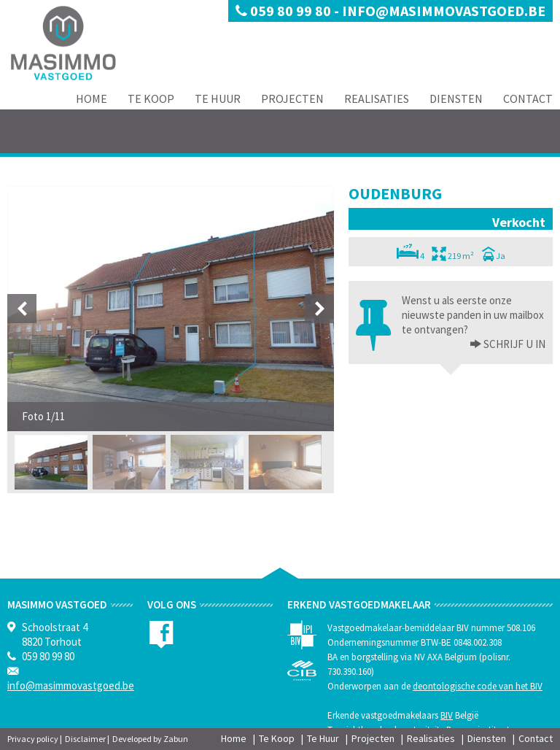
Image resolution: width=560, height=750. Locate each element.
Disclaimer (85, 739)
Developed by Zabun (150, 739)
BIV (447, 715)
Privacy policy (33, 739)
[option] (171, 309)
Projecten (292, 98)
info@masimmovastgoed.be (444, 11)
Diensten (456, 98)
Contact (528, 98)
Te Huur (218, 98)
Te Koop (151, 98)
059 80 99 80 (285, 11)
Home (92, 98)
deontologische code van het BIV (478, 686)
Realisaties (377, 98)
